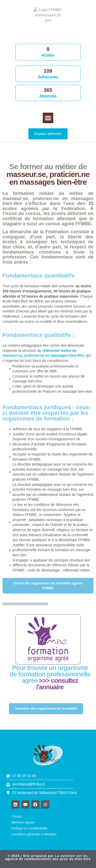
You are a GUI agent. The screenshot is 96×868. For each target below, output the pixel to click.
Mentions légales (23, 822)
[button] (48, 118)
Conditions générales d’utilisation (34, 834)
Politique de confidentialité (29, 828)
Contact (17, 817)
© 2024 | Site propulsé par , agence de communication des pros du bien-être (48, 857)
